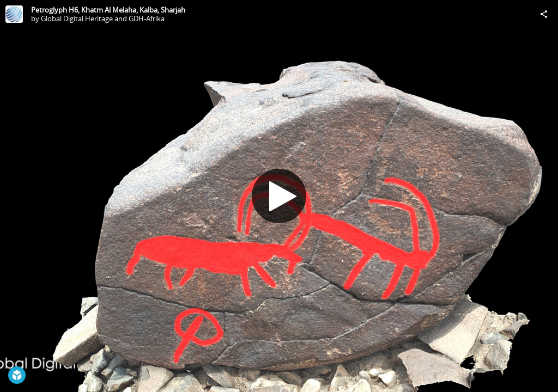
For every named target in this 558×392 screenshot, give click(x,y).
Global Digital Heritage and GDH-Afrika (103, 19)
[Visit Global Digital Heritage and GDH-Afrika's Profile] (14, 14)
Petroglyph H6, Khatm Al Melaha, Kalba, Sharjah (108, 10)
